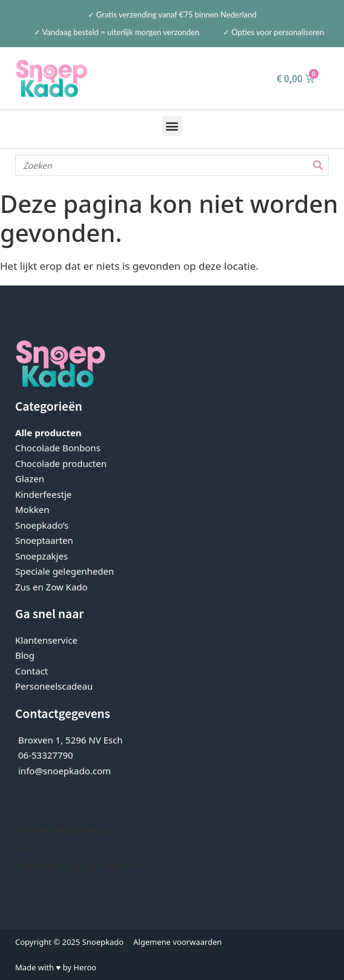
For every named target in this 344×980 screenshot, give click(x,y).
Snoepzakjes (41, 556)
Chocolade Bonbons (58, 448)
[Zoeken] (318, 165)
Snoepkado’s (42, 525)
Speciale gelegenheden (64, 571)
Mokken (32, 509)
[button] (172, 126)
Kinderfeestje (43, 494)
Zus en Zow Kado (51, 587)
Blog (25, 655)
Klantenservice (46, 640)
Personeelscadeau (54, 686)
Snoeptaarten (44, 540)
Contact (31, 671)
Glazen (30, 479)
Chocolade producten (61, 463)
